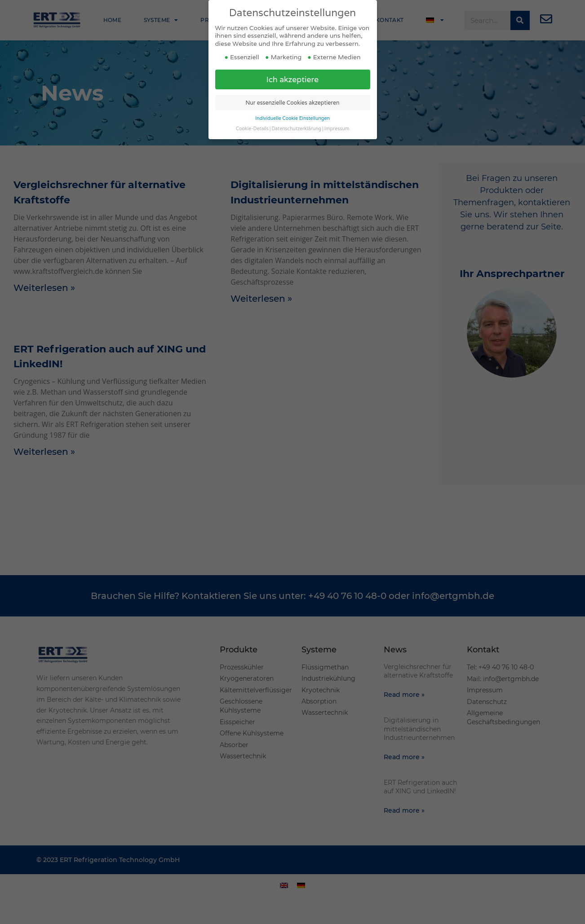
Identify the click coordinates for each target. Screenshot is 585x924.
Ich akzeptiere (293, 66)
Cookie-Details (252, 115)
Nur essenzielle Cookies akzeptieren (293, 90)
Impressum (337, 115)
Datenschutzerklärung (296, 115)
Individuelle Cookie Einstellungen (292, 105)
